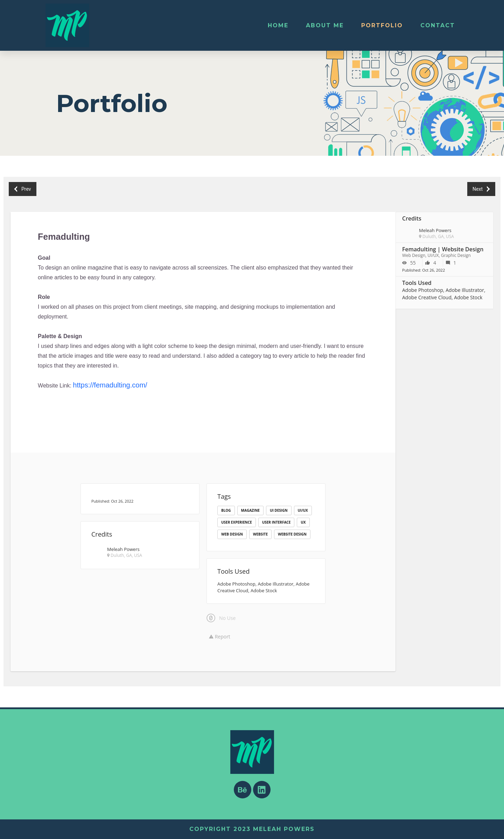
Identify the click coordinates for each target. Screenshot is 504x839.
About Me (325, 25)
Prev (23, 189)
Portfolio (382, 25)
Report (220, 637)
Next (481, 189)
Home (278, 25)
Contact (438, 25)
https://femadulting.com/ (110, 385)
